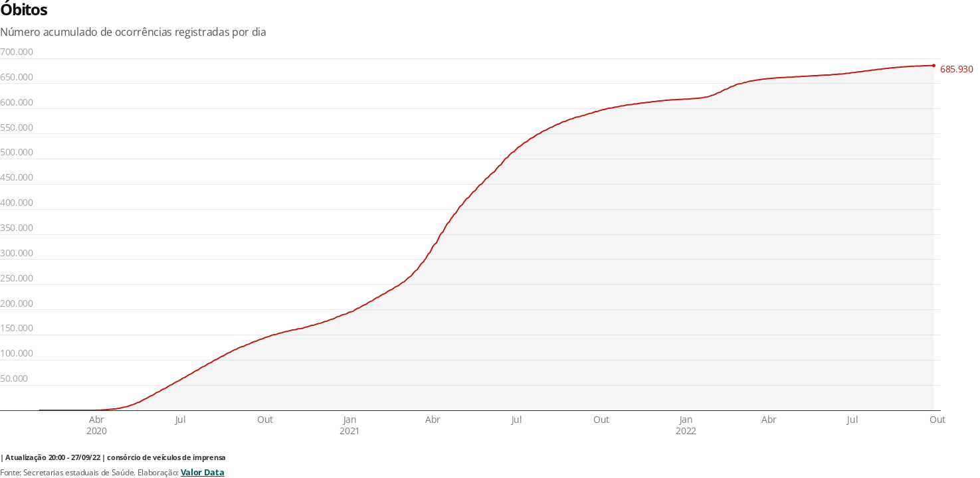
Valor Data (203, 472)
